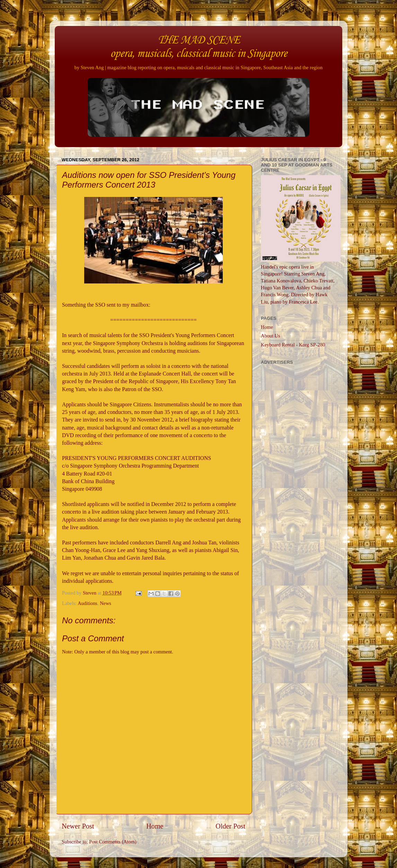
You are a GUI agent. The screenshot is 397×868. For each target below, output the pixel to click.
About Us (271, 336)
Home (155, 826)
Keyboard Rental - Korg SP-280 (293, 345)
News (105, 603)
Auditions (87, 603)
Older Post (230, 826)
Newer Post (78, 826)
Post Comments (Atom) (113, 842)
